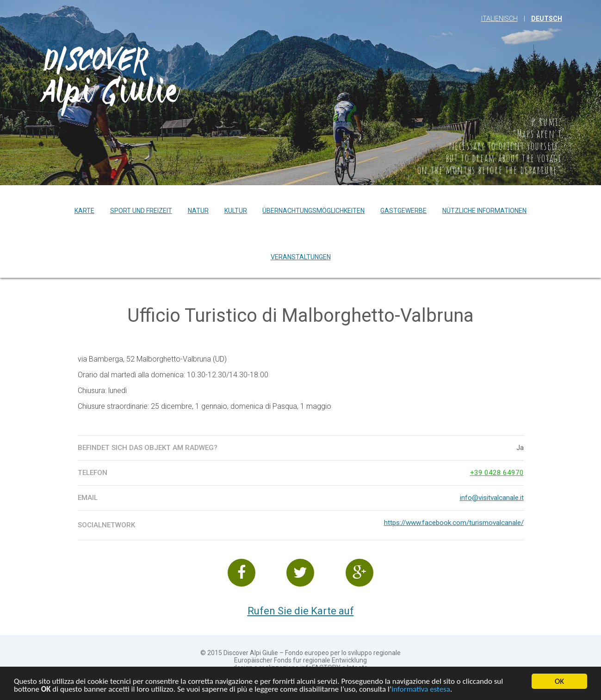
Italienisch (499, 19)
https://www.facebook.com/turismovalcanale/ (454, 523)
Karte (84, 211)
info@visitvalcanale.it (492, 498)
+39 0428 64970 (497, 473)
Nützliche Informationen (484, 211)
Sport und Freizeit (141, 211)
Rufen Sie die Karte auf (301, 611)
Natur (198, 211)
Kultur (236, 211)
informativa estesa (421, 690)
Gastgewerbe (403, 211)
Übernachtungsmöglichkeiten (313, 211)
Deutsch (547, 19)
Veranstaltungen (301, 257)
